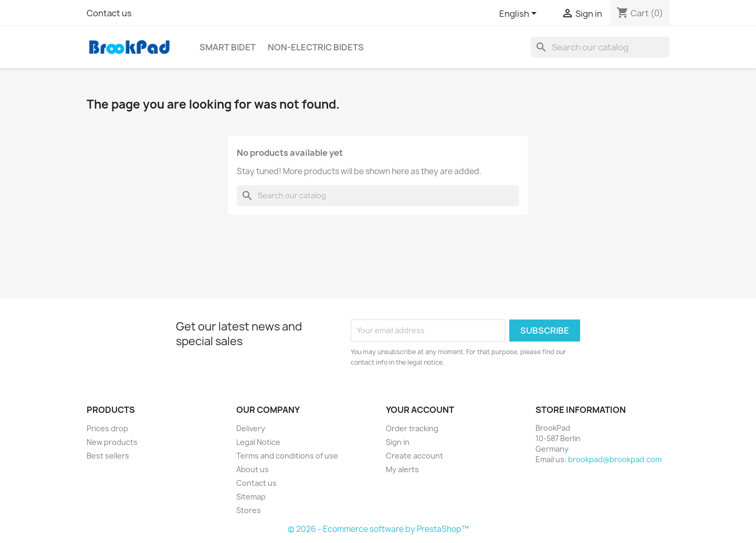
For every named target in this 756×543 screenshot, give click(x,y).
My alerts (402, 469)
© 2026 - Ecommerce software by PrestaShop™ (378, 529)
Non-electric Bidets (316, 47)
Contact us (109, 13)
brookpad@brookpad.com (615, 459)
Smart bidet (228, 47)
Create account (414, 456)
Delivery (251, 428)
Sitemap (251, 497)
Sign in (398, 442)
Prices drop (107, 428)
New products (112, 442)
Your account (420, 410)
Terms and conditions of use (287, 456)
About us (253, 469)
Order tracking (412, 428)
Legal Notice (258, 442)
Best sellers (108, 456)
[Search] (600, 47)
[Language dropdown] (520, 14)
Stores (249, 510)
